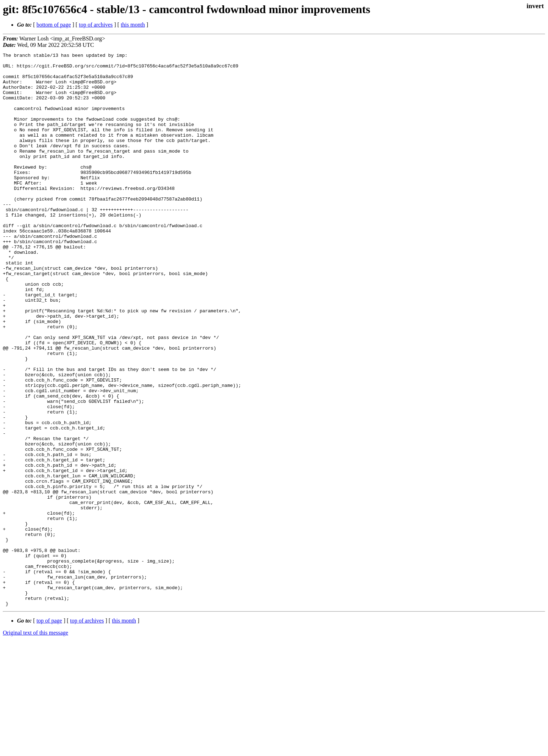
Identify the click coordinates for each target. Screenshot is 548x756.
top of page (49, 731)
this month (133, 25)
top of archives (96, 25)
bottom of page (54, 25)
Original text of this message (36, 743)
